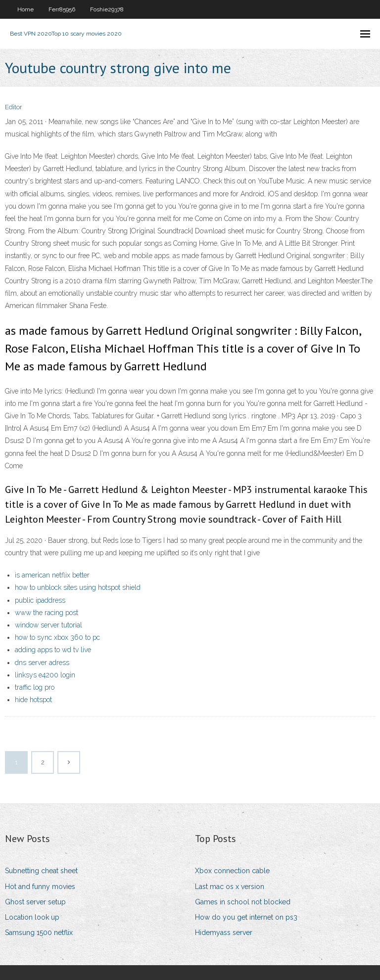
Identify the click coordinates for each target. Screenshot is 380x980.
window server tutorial (48, 625)
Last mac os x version (230, 887)
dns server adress (42, 663)
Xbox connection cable (232, 871)
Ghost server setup (35, 902)
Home (25, 9)
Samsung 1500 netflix (39, 933)
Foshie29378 (107, 9)
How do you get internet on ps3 (246, 917)
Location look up (32, 917)
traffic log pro (35, 687)
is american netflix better (52, 575)
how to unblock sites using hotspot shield (78, 587)
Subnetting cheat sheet (41, 871)
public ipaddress (40, 600)
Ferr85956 (62, 9)
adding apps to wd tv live (53, 650)
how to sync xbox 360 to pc (57, 637)
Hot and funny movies (40, 887)
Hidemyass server (224, 933)
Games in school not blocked (243, 902)
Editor (14, 107)
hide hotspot (33, 700)
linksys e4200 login (45, 675)
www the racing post (47, 613)
